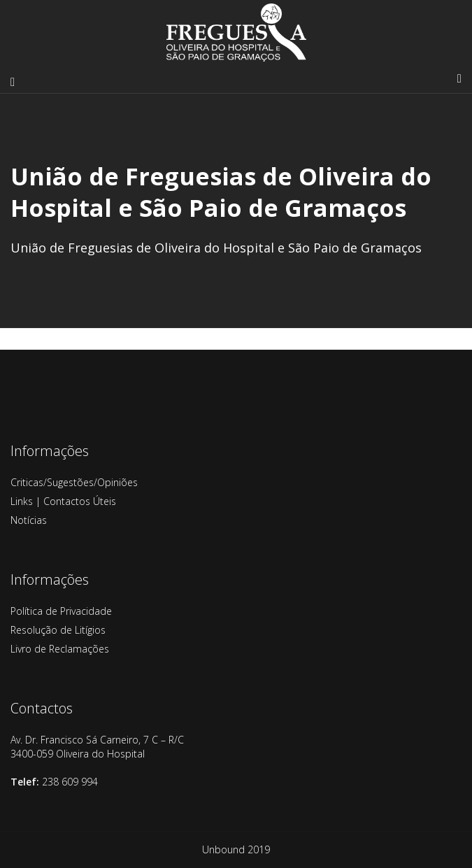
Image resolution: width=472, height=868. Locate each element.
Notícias (29, 520)
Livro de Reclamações (60, 649)
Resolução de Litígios (58, 630)
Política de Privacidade (61, 611)
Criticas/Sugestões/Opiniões (74, 482)
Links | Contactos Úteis (63, 501)
